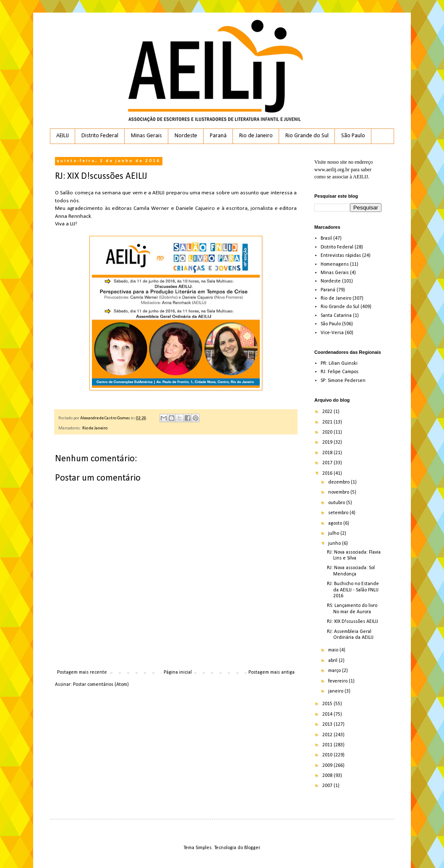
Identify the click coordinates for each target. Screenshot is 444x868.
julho (334, 533)
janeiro (336, 691)
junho (335, 544)
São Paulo (353, 136)
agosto (336, 523)
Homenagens (335, 264)
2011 (328, 745)
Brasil (326, 238)
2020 (328, 432)
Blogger (252, 848)
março (335, 671)
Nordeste (186, 136)
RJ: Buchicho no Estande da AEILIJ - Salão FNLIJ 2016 (353, 590)
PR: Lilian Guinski (339, 363)
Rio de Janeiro (256, 136)
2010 (328, 755)
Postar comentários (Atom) (101, 685)
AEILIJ (63, 136)
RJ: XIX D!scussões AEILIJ (353, 622)
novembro (339, 492)
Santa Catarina (336, 316)
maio (334, 650)
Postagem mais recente (82, 672)
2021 (328, 422)
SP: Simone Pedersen (343, 381)
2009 (328, 766)
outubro (337, 503)
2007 (328, 786)
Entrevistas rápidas (341, 256)
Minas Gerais (146, 136)
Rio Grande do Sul (307, 136)
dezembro (340, 482)
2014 (328, 714)
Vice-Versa (332, 333)
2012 (328, 735)
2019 (328, 442)
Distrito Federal (100, 136)
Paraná (218, 136)
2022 (328, 412)
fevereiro (338, 681)
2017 (328, 463)
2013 (328, 724)
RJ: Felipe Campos (340, 372)
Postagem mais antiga (272, 672)
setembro (339, 513)
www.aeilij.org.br (332, 170)
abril (333, 661)
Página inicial (178, 672)
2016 (328, 473)
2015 (328, 704)
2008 (328, 776)
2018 (328, 453)
